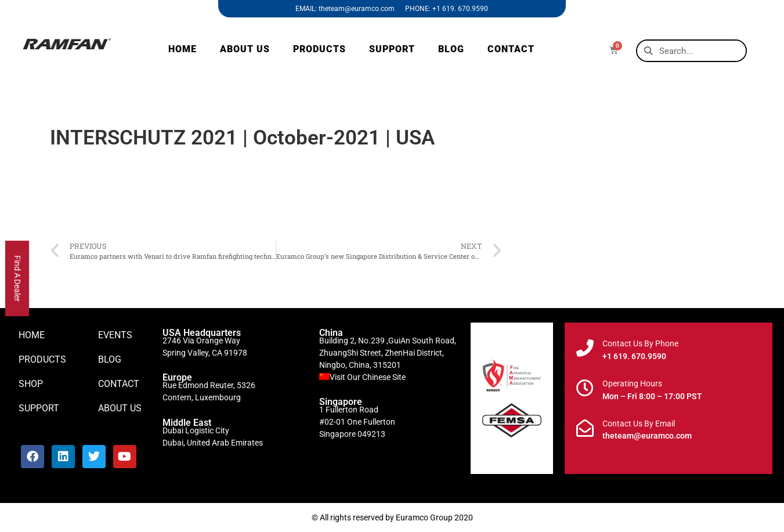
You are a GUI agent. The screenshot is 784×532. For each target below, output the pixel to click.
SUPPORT (392, 49)
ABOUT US (245, 49)
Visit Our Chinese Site (368, 377)
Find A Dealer (17, 278)
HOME (183, 49)
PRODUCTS (319, 49)
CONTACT (511, 49)
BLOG (451, 49)
